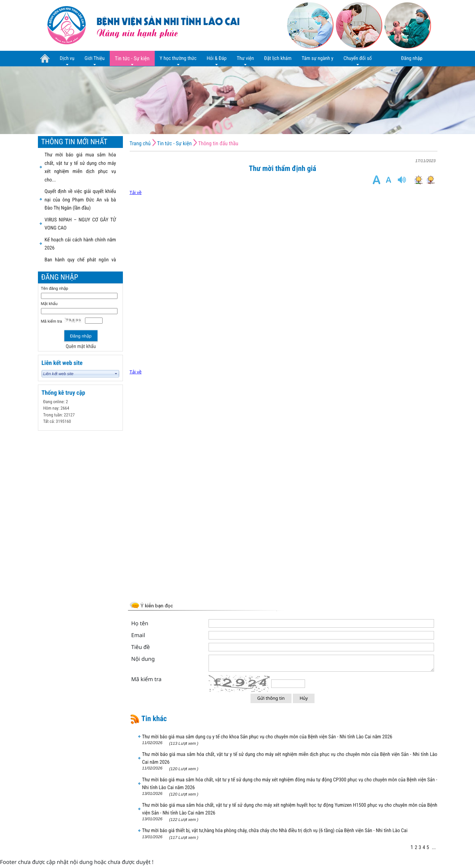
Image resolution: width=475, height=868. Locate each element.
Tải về (136, 192)
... (434, 847)
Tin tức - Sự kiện (175, 143)
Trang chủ (140, 143)
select (116, 374)
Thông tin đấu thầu (218, 143)
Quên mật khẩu (81, 346)
